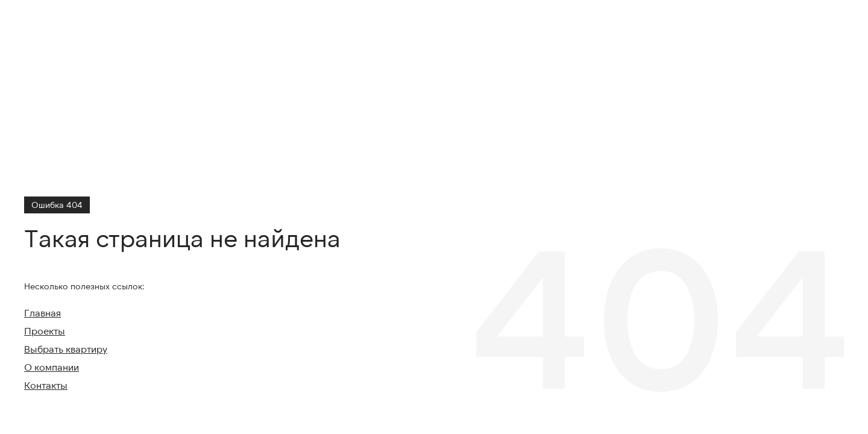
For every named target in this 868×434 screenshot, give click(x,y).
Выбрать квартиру (66, 349)
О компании (52, 367)
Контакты (46, 385)
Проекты (45, 331)
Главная (42, 313)
